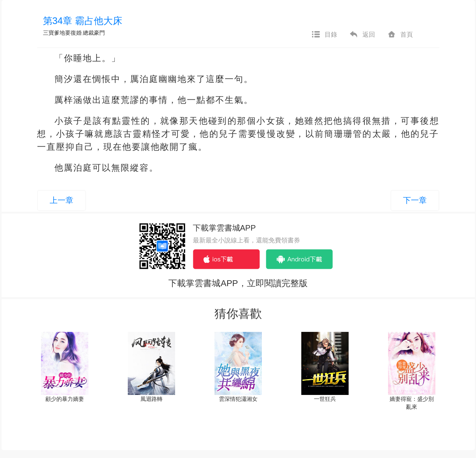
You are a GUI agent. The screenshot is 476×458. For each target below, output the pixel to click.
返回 (362, 35)
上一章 (62, 200)
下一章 (415, 200)
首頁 (400, 35)
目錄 (324, 35)
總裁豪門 (94, 33)
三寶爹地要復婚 (62, 33)
